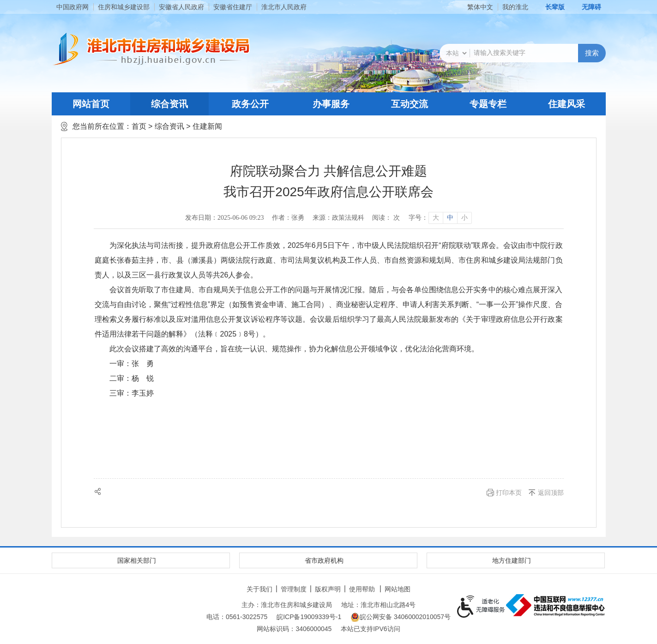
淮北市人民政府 (284, 7)
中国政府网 (72, 7)
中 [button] (450, 218)
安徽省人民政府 (181, 7)
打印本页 (509, 493)
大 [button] (436, 218)
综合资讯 (169, 104)
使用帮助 (362, 589)
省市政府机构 (324, 560)
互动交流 (410, 104)
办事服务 (331, 104)
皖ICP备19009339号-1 (309, 617)
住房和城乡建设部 (124, 7)
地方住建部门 (512, 560)
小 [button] (464, 218)
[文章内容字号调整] (440, 218)
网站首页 (91, 104)
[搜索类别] (456, 53)
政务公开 (250, 104)
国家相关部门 (137, 560)
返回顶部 (551, 493)
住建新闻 (207, 126)
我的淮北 (515, 7)
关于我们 (259, 589)
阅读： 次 (386, 218)
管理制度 (294, 589)
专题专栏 (488, 104)
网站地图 (398, 589)
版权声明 (328, 589)
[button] (550, 7)
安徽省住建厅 (233, 7)
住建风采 (567, 104)
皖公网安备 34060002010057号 (401, 617)
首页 (139, 126)
